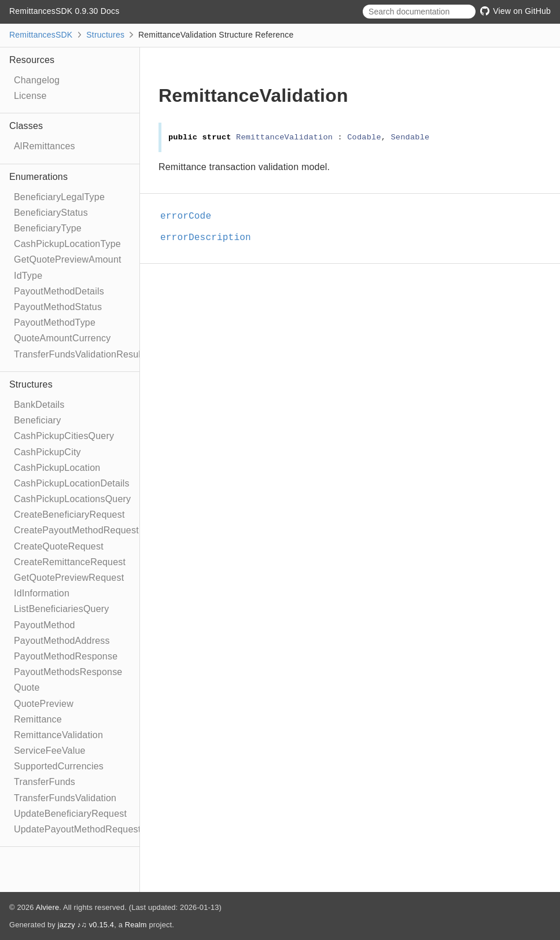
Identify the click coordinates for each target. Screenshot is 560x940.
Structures (105, 35)
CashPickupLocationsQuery (72, 499)
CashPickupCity (47, 452)
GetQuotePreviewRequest (69, 578)
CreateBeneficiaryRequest (69, 515)
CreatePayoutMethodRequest (76, 530)
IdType (28, 276)
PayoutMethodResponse (66, 656)
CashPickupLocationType (67, 244)
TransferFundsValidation (65, 798)
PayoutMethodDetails (59, 291)
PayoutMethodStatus (58, 307)
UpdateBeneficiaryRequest (70, 814)
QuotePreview (44, 704)
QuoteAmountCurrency (62, 338)
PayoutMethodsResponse (68, 672)
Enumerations (38, 177)
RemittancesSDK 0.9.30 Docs (64, 11)
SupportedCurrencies (59, 766)
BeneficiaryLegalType (59, 197)
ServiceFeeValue (50, 751)
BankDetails (39, 405)
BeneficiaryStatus (51, 213)
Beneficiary (37, 420)
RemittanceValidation (58, 735)
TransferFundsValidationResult (79, 354)
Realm (136, 925)
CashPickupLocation (57, 468)
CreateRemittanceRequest (70, 562)
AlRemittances (45, 146)
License (30, 96)
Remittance (38, 719)
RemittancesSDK (41, 35)
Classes (26, 126)
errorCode (191, 216)
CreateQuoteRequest (59, 546)
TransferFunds (45, 782)
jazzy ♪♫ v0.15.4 (86, 925)
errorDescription (211, 238)
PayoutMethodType (55, 322)
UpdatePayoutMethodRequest (77, 829)
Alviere (48, 907)
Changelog (37, 80)
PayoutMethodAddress (62, 641)
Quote (27, 688)
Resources (32, 60)
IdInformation (42, 593)
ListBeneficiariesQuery (61, 609)
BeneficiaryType (48, 228)
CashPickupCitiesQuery (64, 436)
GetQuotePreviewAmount (68, 259)
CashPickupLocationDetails (72, 483)
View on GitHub (515, 11)
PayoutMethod (45, 625)
